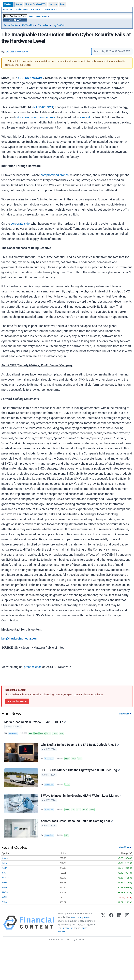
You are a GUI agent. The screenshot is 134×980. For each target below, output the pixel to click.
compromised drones (55, 175)
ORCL (5, 899)
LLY (73, 811)
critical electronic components (35, 117)
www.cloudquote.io (80, 919)
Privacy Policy (69, 929)
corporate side (20, 224)
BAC (4, 874)
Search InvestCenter (38, 16)
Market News (22, 10)
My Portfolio (59, 25)
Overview (8, 10)
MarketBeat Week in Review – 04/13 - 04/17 (35, 722)
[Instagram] (127, 924)
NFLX (67, 759)
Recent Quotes (11, 25)
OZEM (85, 811)
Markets (8, 4)
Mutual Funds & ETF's (36, 4)
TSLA (4, 904)
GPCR (67, 811)
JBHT (67, 785)
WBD (80, 759)
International (51, 10)
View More (124, 714)
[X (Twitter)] (103, 924)
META (5, 884)
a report (85, 117)
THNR (92, 811)
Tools (63, 4)
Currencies (36, 10)
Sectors (53, 4)
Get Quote (15, 20)
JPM (62, 733)
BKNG (55, 733)
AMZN (43, 733)
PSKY (74, 759)
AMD (4, 869)
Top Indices (44, 25)
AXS (49, 733)
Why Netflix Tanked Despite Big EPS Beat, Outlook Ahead (80, 745)
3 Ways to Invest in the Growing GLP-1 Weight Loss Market (81, 797)
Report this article (17, 701)
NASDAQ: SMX (43, 107)
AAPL (31, 733)
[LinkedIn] (119, 924)
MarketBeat (13, 733)
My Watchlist (28, 25)
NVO (79, 811)
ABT (67, 836)
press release (33, 667)
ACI (37, 733)
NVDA (5, 894)
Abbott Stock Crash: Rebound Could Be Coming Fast (77, 822)
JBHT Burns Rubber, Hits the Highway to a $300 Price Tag (80, 771)
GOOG (5, 879)
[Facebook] (111, 924)
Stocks (19, 4)
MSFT (5, 889)
